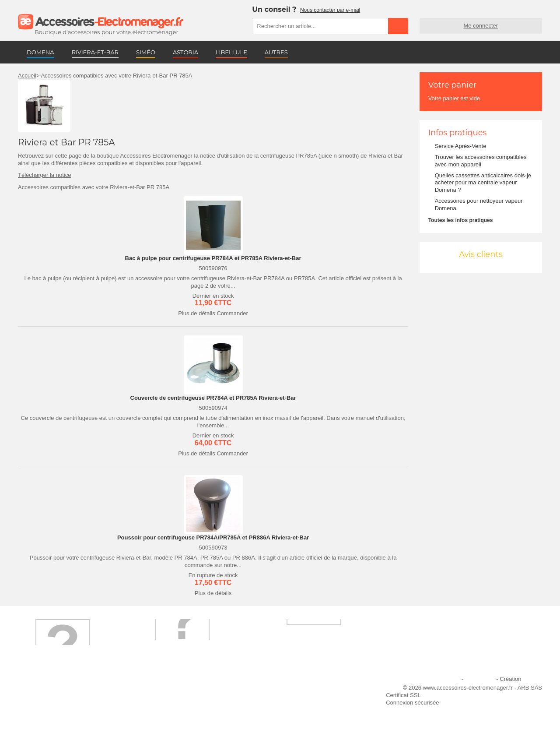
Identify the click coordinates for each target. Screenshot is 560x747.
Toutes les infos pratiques (461, 220)
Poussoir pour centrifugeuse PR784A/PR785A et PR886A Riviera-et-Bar (213, 537)
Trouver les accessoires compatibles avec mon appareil (481, 161)
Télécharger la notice (44, 175)
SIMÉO (146, 52)
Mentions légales (439, 679)
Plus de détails (197, 313)
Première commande (50, 702)
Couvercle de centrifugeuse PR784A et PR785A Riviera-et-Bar (213, 398)
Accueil (27, 76)
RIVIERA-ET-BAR (95, 52)
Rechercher (398, 26)
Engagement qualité (49, 714)
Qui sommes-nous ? (49, 690)
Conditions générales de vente (183, 714)
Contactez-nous (43, 725)
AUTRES (276, 52)
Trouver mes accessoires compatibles (192, 725)
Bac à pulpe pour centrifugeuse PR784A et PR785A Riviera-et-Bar (213, 258)
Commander (232, 313)
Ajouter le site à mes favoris (301, 690)
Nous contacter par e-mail (330, 10)
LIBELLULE (231, 52)
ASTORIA (185, 52)
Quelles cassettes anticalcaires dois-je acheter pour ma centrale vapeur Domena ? (483, 183)
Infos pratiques (458, 133)
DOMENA (40, 52)
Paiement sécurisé (168, 702)
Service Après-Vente (461, 146)
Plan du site (480, 679)
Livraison (156, 690)
